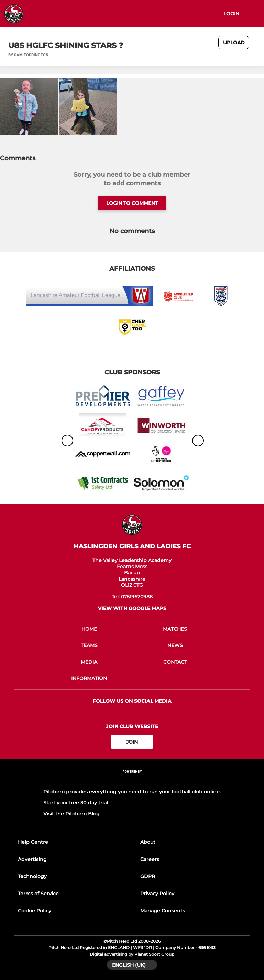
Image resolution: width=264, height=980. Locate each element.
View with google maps (132, 608)
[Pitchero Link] (132, 781)
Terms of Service (38, 894)
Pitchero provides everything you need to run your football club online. (132, 792)
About (148, 842)
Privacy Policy (157, 894)
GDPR (148, 876)
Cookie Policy (35, 911)
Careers (150, 859)
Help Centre (33, 842)
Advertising (32, 859)
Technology (32, 876)
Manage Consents (163, 911)
